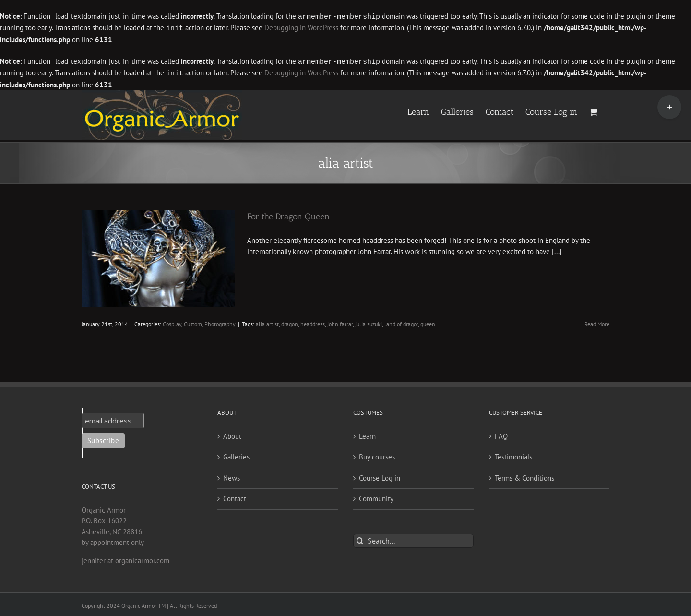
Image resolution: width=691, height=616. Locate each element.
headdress (313, 322)
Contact (235, 497)
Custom (193, 322)
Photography (220, 322)
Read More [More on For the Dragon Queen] (597, 322)
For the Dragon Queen (288, 215)
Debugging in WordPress (301, 28)
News (232, 476)
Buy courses (377, 455)
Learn (367, 434)
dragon (290, 322)
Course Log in (380, 476)
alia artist (267, 322)
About (232, 434)
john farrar (340, 322)
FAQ (501, 434)
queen (428, 322)
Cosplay (172, 322)
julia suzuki (369, 322)
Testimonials (513, 455)
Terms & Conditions (524, 476)
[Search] (360, 539)
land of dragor (401, 322)
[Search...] (413, 539)
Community (376, 497)
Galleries (236, 455)
